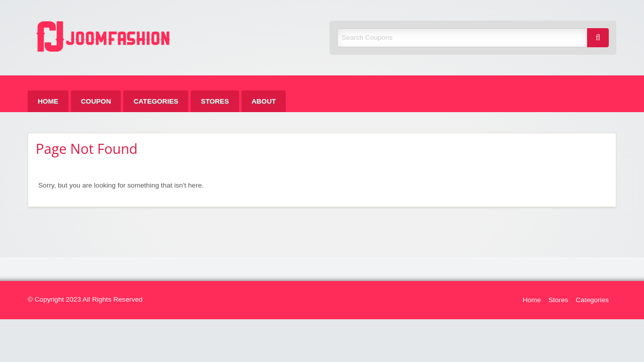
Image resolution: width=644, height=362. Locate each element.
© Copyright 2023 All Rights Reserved (85, 299)
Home (48, 101)
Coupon (96, 101)
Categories (156, 101)
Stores (215, 101)
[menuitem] (48, 101)
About (264, 101)
